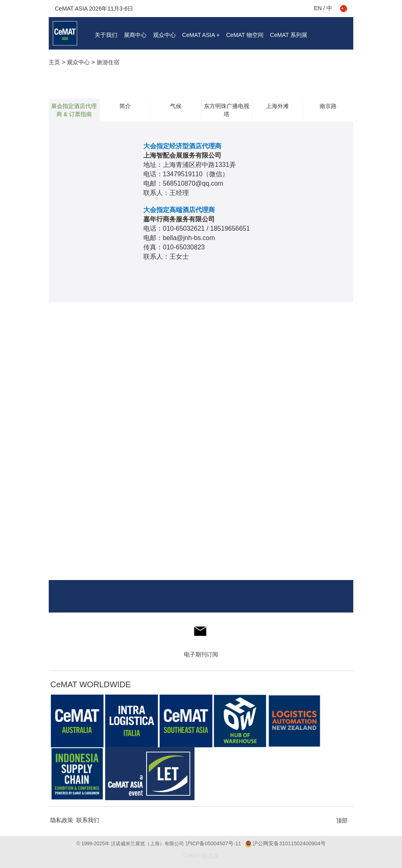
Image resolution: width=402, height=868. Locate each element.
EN (318, 8)
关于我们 (106, 35)
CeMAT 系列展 (289, 35)
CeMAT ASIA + (201, 35)
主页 (54, 62)
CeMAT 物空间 (245, 35)
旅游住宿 (108, 62)
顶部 (342, 820)
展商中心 (135, 35)
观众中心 (164, 35)
